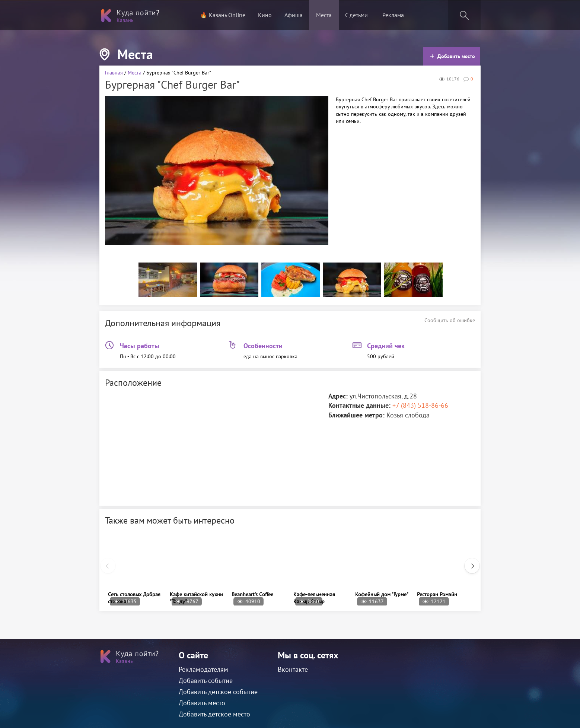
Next (468, 562)
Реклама (393, 15)
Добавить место (452, 56)
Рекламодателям (203, 669)
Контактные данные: (359, 405)
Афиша (294, 15)
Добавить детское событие (218, 692)
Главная (114, 73)
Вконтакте (293, 669)
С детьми (356, 15)
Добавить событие (206, 681)
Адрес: (338, 396)
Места (324, 15)
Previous (104, 562)
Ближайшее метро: (356, 415)
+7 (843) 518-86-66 (420, 405)
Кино (265, 15)
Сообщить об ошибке (450, 320)
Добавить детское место (214, 714)
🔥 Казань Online (223, 15)
